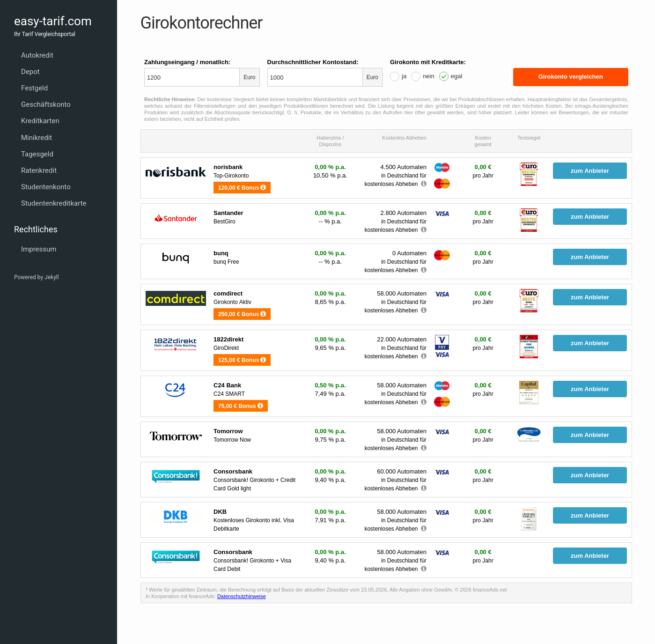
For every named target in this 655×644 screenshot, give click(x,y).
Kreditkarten (40, 121)
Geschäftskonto (46, 104)
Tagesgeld (37, 154)
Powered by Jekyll (37, 277)
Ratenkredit (39, 170)
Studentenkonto (46, 187)
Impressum (39, 249)
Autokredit (37, 55)
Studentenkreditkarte (54, 203)
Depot (30, 72)
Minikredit (37, 138)
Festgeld (34, 88)
